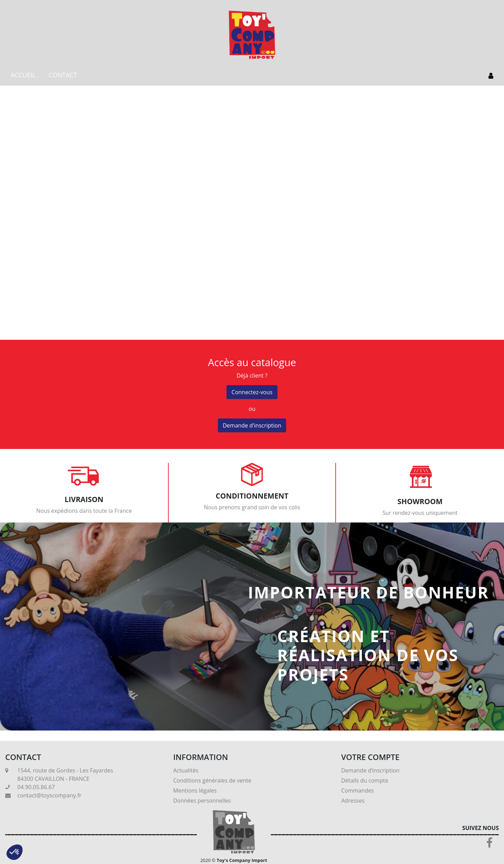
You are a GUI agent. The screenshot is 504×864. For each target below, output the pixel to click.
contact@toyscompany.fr (49, 795)
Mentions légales (195, 790)
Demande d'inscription (252, 425)
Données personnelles (202, 801)
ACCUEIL (23, 75)
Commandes (357, 790)
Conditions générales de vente (212, 780)
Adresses (353, 801)
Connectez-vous (252, 392)
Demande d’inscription (370, 770)
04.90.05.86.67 (36, 787)
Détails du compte (365, 780)
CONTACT (63, 75)
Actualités (186, 770)
